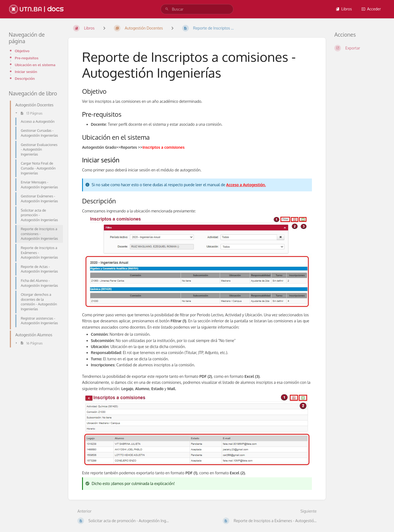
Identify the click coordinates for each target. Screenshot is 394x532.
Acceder (371, 9)
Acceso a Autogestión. (246, 185)
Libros (344, 9)
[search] (197, 9)
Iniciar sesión (26, 71)
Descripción (25, 78)
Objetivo (22, 51)
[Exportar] (360, 48)
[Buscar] (167, 9)
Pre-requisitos (27, 58)
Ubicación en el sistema (35, 65)
